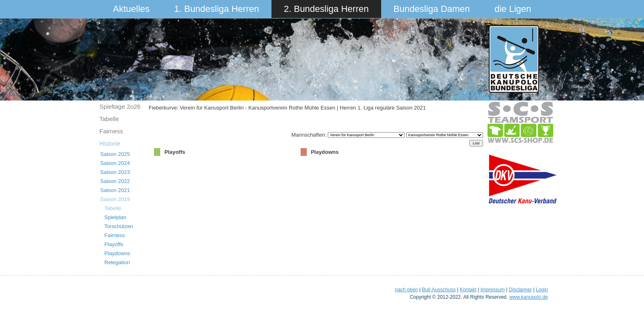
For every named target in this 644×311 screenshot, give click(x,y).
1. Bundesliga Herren (217, 9)
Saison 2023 (115, 172)
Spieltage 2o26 (120, 106)
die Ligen (513, 9)
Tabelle (109, 119)
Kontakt (468, 290)
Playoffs (114, 244)
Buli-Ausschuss (439, 290)
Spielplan (115, 217)
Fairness (111, 131)
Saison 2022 (115, 181)
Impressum (493, 290)
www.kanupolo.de (529, 297)
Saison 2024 (115, 163)
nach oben (406, 290)
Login (542, 290)
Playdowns (117, 253)
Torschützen (119, 226)
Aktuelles (131, 9)
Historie (110, 143)
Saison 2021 (115, 190)
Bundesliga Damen (432, 9)
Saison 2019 (115, 199)
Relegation (117, 262)
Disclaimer (520, 290)
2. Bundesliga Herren (326, 9)
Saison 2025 (115, 154)
